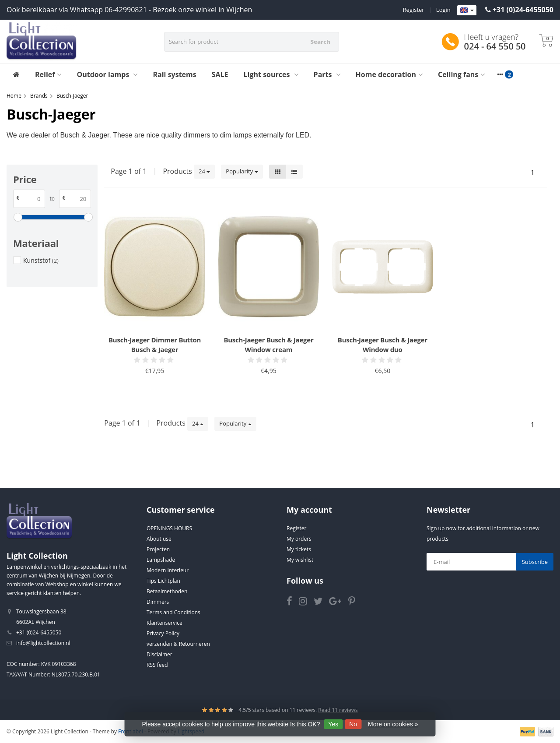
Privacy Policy (163, 633)
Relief (48, 74)
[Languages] (467, 11)
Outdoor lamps (107, 74)
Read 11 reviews (338, 710)
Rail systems (174, 74)
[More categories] (500, 74)
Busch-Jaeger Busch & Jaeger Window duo (383, 345)
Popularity (242, 171)
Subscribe (535, 562)
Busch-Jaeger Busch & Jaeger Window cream (268, 345)
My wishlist (300, 560)
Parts (327, 74)
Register (414, 10)
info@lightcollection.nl (43, 643)
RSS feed (157, 665)
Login (443, 10)
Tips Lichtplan (163, 581)
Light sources (271, 74)
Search (320, 42)
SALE (220, 74)
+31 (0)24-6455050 (523, 10)
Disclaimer (159, 654)
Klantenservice (164, 623)
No (353, 724)
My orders (299, 539)
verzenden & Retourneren (178, 644)
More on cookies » (393, 724)
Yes (333, 724)
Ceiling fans (461, 74)
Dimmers (158, 602)
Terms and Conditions (173, 612)
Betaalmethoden (167, 591)
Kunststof (41, 260)
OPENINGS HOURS (169, 528)
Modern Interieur (168, 570)
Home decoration (389, 74)
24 (204, 171)
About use (159, 539)
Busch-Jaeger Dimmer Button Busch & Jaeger (155, 345)
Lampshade (161, 560)
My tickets (299, 549)
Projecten (158, 549)
